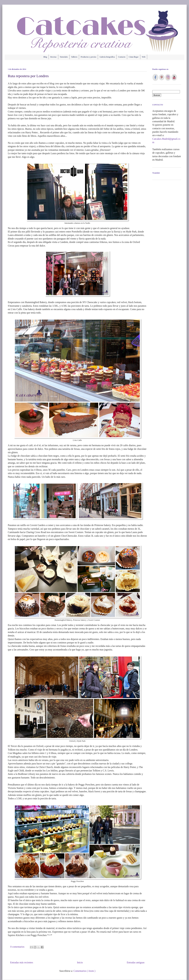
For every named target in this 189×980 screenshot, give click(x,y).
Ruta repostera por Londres (28, 76)
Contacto (122, 57)
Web (144, 57)
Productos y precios (88, 57)
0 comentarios (18, 947)
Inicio (80, 962)
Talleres (74, 57)
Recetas (53, 57)
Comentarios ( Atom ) (84, 971)
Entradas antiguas (136, 962)
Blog (45, 57)
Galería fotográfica (107, 57)
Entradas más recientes (22, 962)
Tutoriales (64, 57)
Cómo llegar (134, 57)
